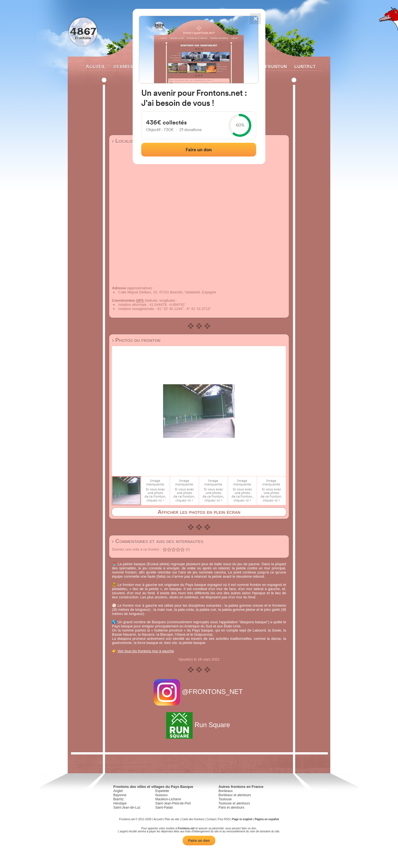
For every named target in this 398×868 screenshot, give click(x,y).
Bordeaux (225, 791)
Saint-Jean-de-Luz (127, 807)
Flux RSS (224, 819)
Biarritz (118, 799)
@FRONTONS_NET (199, 692)
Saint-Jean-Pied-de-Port (173, 803)
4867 (83, 31)
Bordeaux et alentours (235, 795)
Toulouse (225, 799)
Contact (304, 66)
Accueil (95, 66)
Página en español (267, 819)
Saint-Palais (164, 807)
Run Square (199, 725)
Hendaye (120, 803)
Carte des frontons (193, 819)
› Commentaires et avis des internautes (158, 541)
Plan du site (172, 819)
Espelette (162, 791)
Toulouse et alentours (234, 803)
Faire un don (199, 841)
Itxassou (162, 795)
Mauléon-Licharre (168, 799)
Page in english (242, 819)
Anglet (118, 791)
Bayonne (120, 795)
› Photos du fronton (136, 340)
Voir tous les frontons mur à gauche (146, 651)
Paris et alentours (231, 807)
